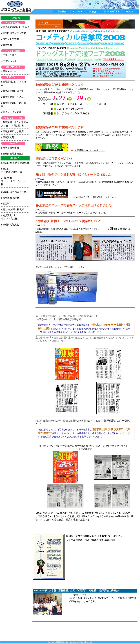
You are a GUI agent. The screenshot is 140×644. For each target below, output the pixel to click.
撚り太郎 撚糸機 (11, 198)
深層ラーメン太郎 (12, 112)
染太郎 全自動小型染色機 (16, 163)
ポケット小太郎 (11, 39)
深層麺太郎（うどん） (14, 97)
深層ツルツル (10, 61)
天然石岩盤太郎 (11, 148)
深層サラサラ (10, 55)
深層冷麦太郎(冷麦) (13, 91)
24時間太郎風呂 (11, 225)
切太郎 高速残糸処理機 (15, 192)
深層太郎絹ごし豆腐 (13, 131)
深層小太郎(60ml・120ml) (16, 27)
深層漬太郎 (8, 137)
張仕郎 (6, 204)
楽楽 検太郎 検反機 (13, 209)
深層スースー (10, 71)
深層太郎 (7, 45)
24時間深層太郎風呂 (13, 154)
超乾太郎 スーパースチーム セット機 (14, 181)
